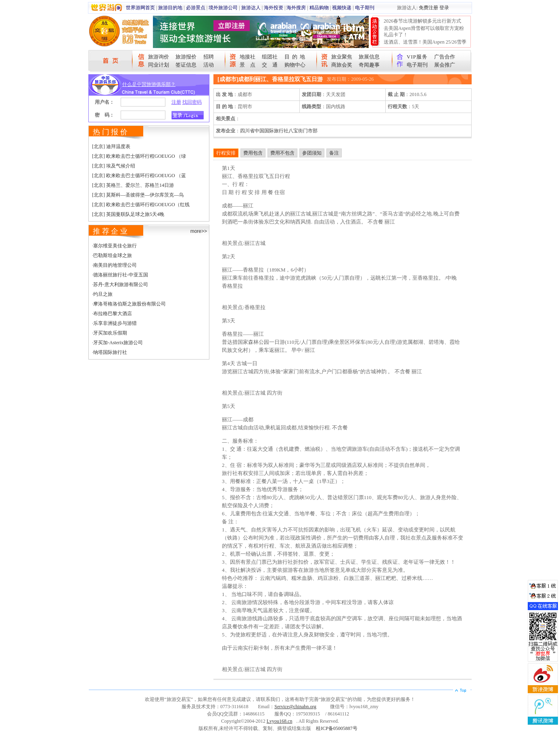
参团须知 (312, 153)
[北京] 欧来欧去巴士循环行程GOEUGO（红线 (141, 205)
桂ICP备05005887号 (337, 728)
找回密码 (192, 102)
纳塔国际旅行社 (110, 352)
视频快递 (342, 8)
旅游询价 (159, 57)
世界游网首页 (140, 8)
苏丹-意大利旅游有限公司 (121, 284)
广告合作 (445, 57)
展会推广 (445, 65)
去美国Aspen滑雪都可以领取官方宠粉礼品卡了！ (424, 31)
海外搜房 (296, 8)
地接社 (248, 57)
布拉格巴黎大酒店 (113, 314)
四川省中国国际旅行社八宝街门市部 (279, 131)
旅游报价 (186, 57)
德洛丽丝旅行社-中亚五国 (121, 275)
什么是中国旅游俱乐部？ (149, 84)
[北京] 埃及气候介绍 (114, 166)
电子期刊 (365, 8)
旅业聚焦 (342, 57)
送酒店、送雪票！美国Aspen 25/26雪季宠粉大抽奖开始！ (425, 45)
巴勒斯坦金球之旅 (113, 255)
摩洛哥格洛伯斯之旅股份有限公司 (130, 304)
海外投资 (274, 8)
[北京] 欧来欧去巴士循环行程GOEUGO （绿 (139, 156)
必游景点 (196, 8)
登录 (444, 8)
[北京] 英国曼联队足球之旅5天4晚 (128, 214)
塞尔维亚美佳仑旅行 (115, 246)
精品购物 (319, 8)
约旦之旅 (103, 294)
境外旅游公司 (223, 8)
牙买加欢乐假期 (110, 333)
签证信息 (186, 65)
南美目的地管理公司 (115, 265)
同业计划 (159, 65)
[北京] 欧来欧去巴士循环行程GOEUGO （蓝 (139, 176)
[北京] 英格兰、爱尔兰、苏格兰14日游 (133, 185)
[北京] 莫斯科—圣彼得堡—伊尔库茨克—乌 (138, 195)
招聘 (209, 57)
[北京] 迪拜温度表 (111, 146)
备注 (334, 153)
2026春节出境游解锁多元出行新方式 (422, 21)
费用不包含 (282, 153)
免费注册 (428, 8)
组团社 (270, 57)
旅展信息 (369, 57)
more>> (199, 231)
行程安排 (226, 153)
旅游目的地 (170, 8)
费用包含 (253, 153)
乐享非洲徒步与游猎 (115, 323)
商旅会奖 (342, 65)
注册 (176, 102)
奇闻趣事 (369, 65)
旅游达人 (251, 8)
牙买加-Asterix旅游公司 (118, 343)
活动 (209, 65)
